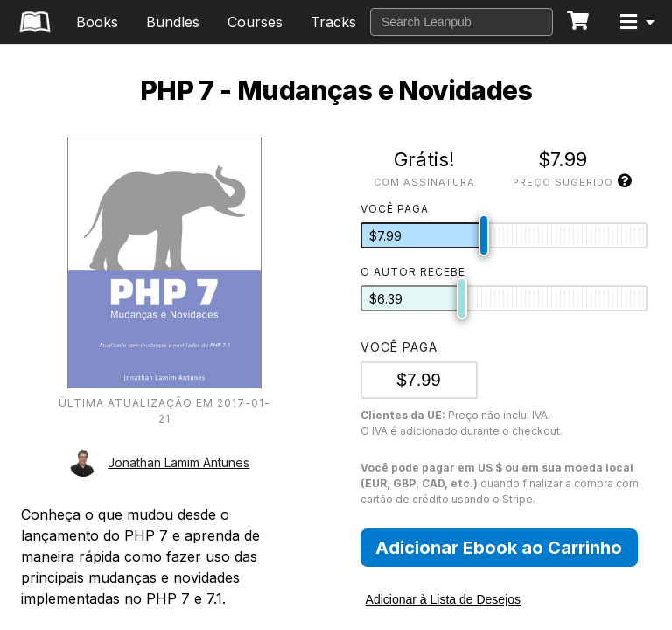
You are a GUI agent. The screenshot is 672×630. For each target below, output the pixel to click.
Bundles (173, 22)
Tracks (333, 22)
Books (97, 22)
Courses (255, 22)
